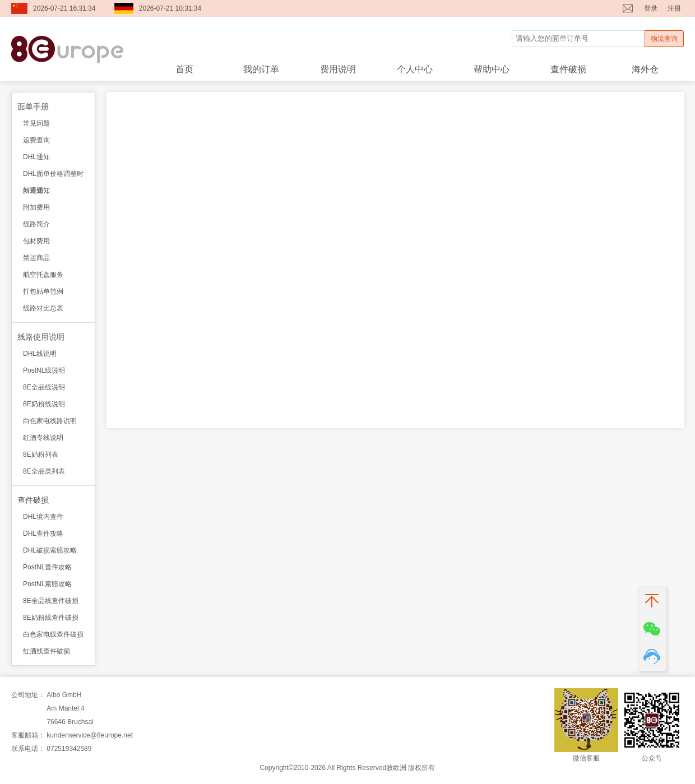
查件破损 (568, 69)
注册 (674, 8)
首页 (184, 69)
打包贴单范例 (43, 291)
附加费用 (36, 207)
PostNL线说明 (44, 370)
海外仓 (645, 69)
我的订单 (261, 69)
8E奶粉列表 (41, 454)
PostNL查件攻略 (47, 567)
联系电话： (28, 749)
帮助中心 (492, 69)
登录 (651, 8)
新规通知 (36, 191)
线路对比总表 (43, 308)
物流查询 (664, 39)
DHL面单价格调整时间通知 (53, 176)
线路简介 (36, 224)
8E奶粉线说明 (44, 404)
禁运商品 (36, 258)
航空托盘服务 (43, 275)
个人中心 (415, 69)
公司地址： (28, 695)
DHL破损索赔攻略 (50, 550)
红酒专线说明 (43, 438)
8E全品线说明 (44, 387)
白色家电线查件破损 (53, 634)
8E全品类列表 (44, 471)
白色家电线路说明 (50, 421)
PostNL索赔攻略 (47, 584)
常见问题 (36, 123)
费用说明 (338, 69)
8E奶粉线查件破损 (51, 618)
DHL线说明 (40, 354)
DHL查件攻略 (43, 534)
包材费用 (36, 241)
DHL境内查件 (43, 517)
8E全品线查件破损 (51, 601)
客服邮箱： (28, 735)
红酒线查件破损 (47, 651)
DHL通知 (36, 157)
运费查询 (36, 140)
